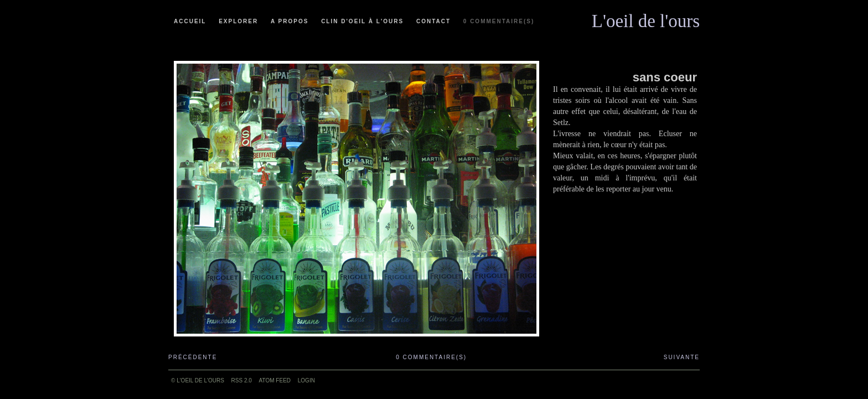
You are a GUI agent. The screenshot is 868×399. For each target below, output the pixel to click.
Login (306, 380)
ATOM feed (275, 380)
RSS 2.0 (242, 380)
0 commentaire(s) (499, 21)
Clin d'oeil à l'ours (362, 21)
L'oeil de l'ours (646, 18)
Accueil (190, 21)
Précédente (193, 357)
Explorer (238, 21)
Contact (433, 21)
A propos (290, 21)
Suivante (682, 357)
